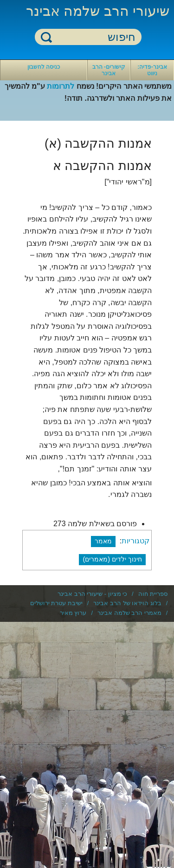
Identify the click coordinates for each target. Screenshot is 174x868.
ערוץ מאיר (73, 613)
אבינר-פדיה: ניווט (152, 70)
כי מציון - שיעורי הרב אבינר (92, 594)
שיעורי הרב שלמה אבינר (98, 11)
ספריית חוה (153, 594)
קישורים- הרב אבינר (109, 70)
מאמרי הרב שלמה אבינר (129, 613)
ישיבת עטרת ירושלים (56, 603)
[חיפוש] (94, 37)
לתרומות (61, 86)
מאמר (103, 541)
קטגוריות (135, 541)
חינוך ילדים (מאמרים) (112, 559)
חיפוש (46, 37)
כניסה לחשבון (44, 67)
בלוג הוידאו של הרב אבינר (127, 603)
